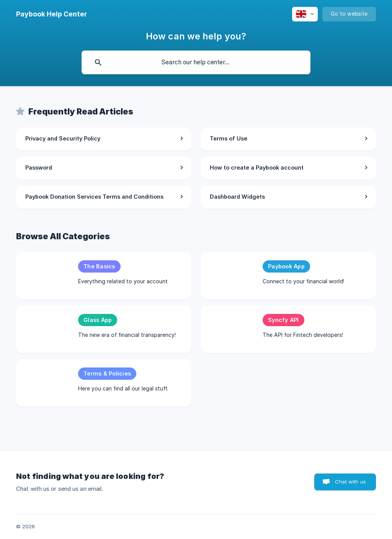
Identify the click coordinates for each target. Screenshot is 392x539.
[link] (104, 139)
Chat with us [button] (350, 482)
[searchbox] (196, 62)
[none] (51, 14)
